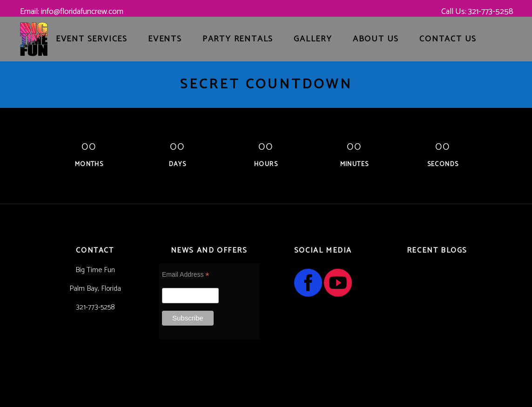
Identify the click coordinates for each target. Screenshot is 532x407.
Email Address (186, 275)
